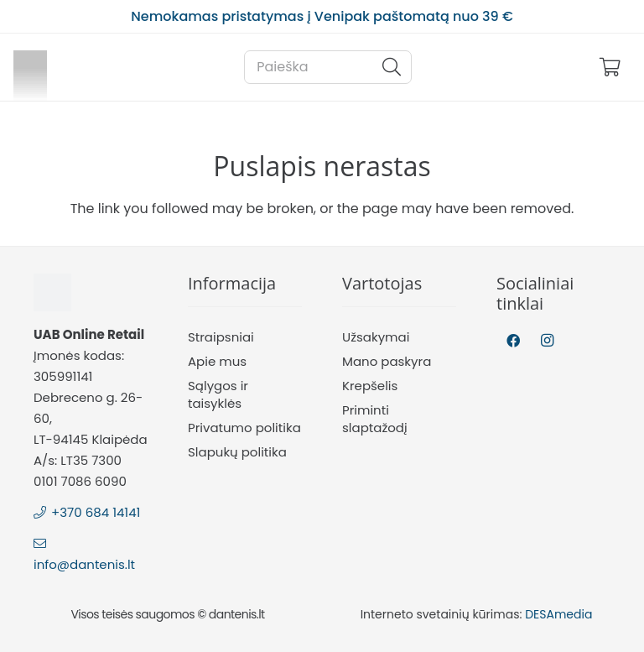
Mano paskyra (387, 361)
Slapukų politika (237, 452)
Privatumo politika (244, 428)
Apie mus (217, 361)
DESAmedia (558, 614)
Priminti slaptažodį (375, 419)
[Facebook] (513, 341)
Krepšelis (370, 386)
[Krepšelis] (610, 67)
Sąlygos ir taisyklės (218, 394)
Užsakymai (376, 337)
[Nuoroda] (30, 67)
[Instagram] (547, 341)
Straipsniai (221, 337)
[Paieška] (328, 67)
